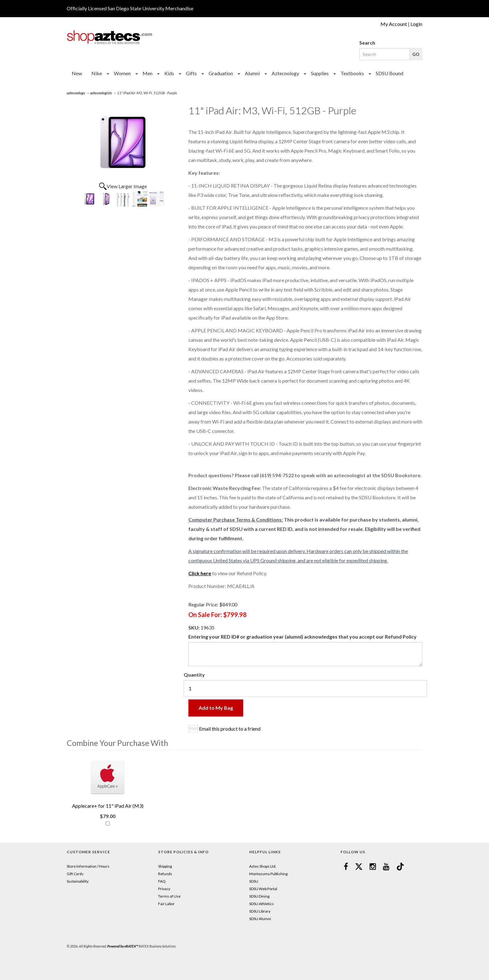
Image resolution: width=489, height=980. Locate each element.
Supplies (320, 73)
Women (122, 73)
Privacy (164, 889)
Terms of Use (169, 896)
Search (367, 43)
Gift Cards (75, 874)
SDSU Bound (390, 73)
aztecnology (76, 93)
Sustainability (78, 881)
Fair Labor (166, 904)
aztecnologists (101, 93)
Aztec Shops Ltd (262, 866)
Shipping (165, 866)
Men (148, 73)
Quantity (194, 675)
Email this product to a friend (230, 729)
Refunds (165, 874)
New (77, 73)
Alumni (252, 73)
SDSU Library (260, 911)
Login (416, 24)
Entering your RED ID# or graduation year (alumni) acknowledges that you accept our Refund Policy (303, 637)
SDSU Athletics (261, 904)
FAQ (162, 881)
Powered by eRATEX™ (123, 946)
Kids (169, 73)
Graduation (221, 73)
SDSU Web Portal (263, 889)
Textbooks (352, 73)
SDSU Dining (259, 896)
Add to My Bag (216, 708)
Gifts (191, 73)
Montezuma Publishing (268, 874)
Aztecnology (285, 73)
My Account (394, 24)
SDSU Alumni (260, 919)
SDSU (254, 881)
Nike (97, 73)
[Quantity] (305, 688)
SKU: (194, 627)
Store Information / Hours (88, 866)
